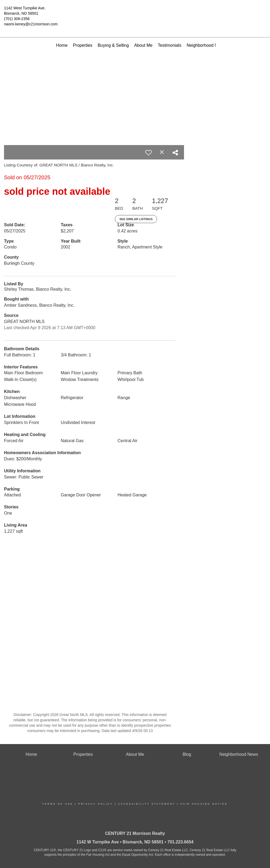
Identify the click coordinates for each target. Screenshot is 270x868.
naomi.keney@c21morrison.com (31, 24)
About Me (143, 45)
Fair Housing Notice (204, 804)
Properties (83, 45)
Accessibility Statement (147, 804)
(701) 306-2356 (17, 19)
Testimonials (170, 45)
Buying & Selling (113, 45)
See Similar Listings (136, 219)
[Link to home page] (135, 12)
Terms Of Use (58, 804)
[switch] (148, 153)
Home (62, 45)
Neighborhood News (206, 45)
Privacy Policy (96, 804)
